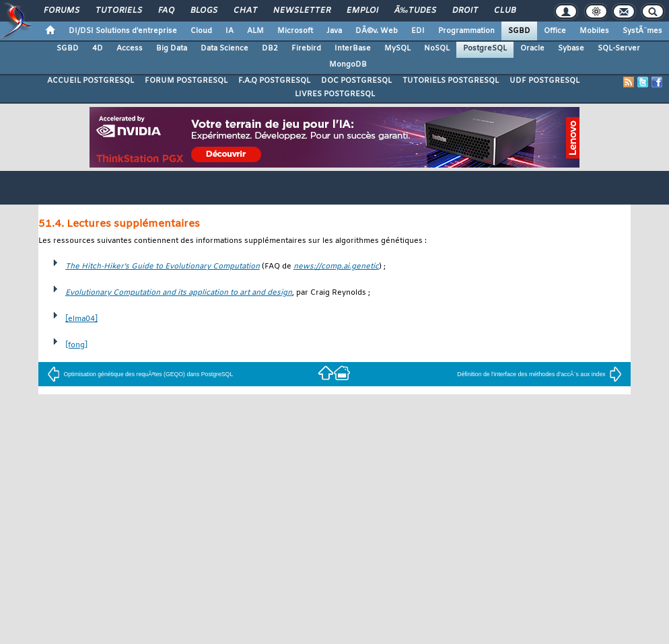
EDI (418, 31)
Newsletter (302, 11)
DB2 (270, 48)
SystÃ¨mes (642, 31)
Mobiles (594, 31)
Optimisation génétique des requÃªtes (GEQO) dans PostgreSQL (140, 374)
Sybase (571, 48)
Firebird (306, 48)
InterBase (353, 48)
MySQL (397, 48)
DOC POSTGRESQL (356, 81)
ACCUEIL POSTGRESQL (91, 81)
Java (334, 31)
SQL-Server (619, 48)
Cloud (201, 31)
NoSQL (437, 48)
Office (555, 31)
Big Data (172, 48)
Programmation (466, 31)
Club (505, 11)
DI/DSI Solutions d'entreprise (123, 31)
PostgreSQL (485, 48)
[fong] (76, 346)
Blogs (204, 11)
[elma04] (81, 319)
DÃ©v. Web (377, 31)
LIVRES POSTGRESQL (335, 94)
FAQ (166, 11)
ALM (255, 31)
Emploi (362, 11)
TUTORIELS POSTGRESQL (451, 81)
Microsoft (295, 31)
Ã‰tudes (415, 11)
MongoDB (348, 65)
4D (98, 48)
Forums (62, 11)
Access (130, 48)
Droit (465, 11)
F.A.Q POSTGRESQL (274, 81)
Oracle (532, 48)
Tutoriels (119, 11)
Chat (245, 11)
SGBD (519, 31)
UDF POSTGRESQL (544, 81)
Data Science (224, 48)
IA (230, 31)
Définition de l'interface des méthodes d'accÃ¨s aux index (539, 374)
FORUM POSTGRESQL (186, 81)
